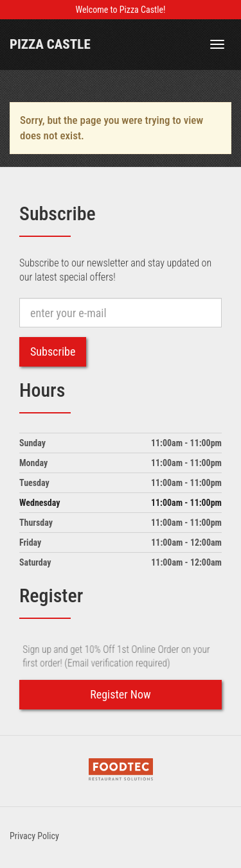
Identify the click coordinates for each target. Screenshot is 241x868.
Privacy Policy (34, 836)
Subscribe (53, 352)
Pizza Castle (50, 44)
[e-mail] (121, 313)
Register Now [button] (120, 694)
